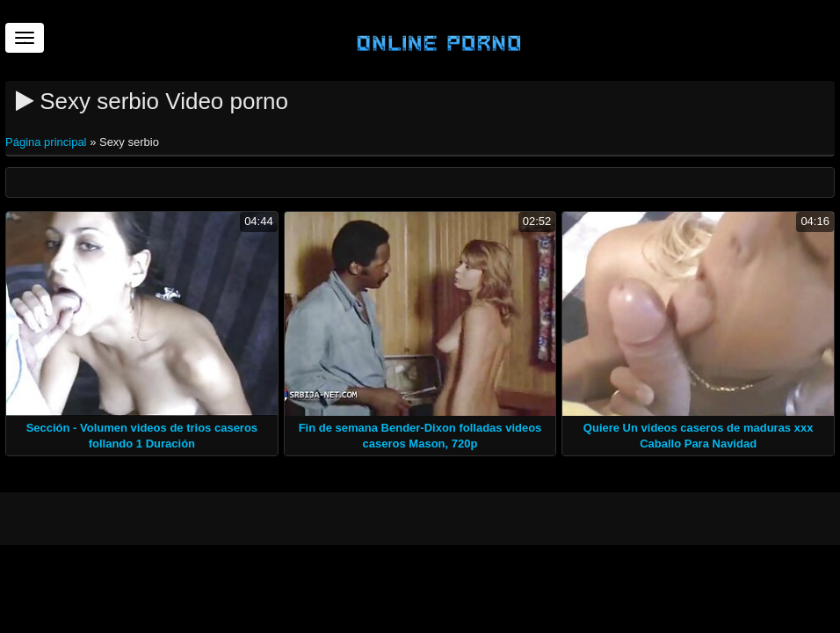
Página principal (47, 142)
